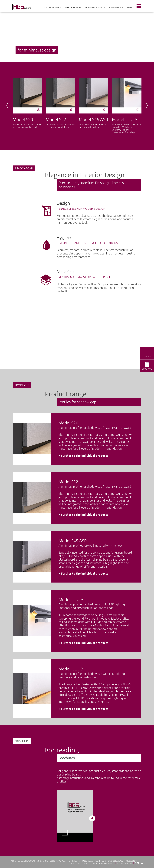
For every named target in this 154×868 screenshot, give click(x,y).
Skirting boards (95, 7)
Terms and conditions (103, 863)
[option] (77, 31)
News (130, 7)
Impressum (75, 863)
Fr (131, 863)
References (116, 7)
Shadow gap (73, 7)
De (118, 863)
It (122, 863)
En (127, 863)
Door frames (53, 7)
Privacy (86, 863)
